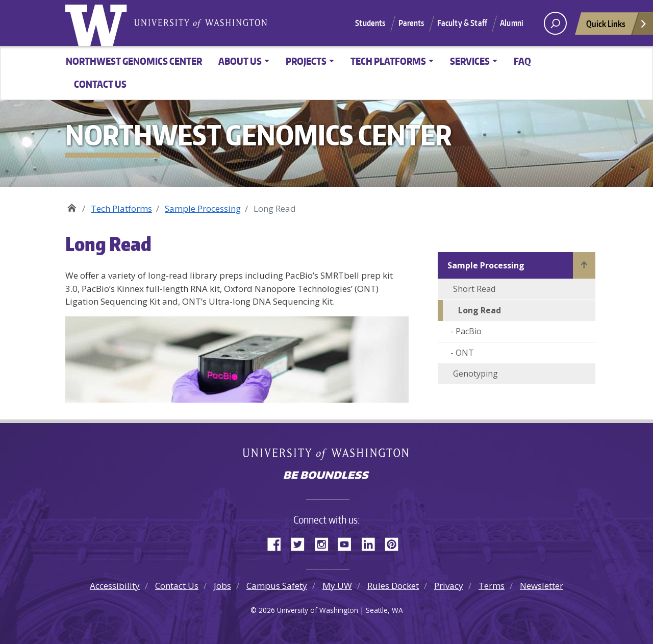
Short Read (474, 289)
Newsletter (542, 586)
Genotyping (475, 374)
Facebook (278, 542)
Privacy (449, 586)
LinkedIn (372, 542)
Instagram (325, 542)
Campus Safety (277, 586)
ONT (465, 353)
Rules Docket (393, 586)
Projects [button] (306, 61)
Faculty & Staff (462, 23)
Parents (411, 23)
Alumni (512, 23)
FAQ (522, 61)
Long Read (480, 310)
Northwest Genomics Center (134, 61)
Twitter (302, 542)
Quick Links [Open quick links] (617, 26)
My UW (337, 586)
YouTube (348, 542)
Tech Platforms (121, 208)
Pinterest (395, 542)
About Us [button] (240, 61)
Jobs (222, 586)
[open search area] (555, 23)
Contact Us (100, 84)
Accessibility (115, 586)
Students (370, 23)
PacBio (470, 331)
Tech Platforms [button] (388, 61)
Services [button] (470, 61)
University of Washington (98, 23)
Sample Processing (203, 208)
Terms (492, 586)
